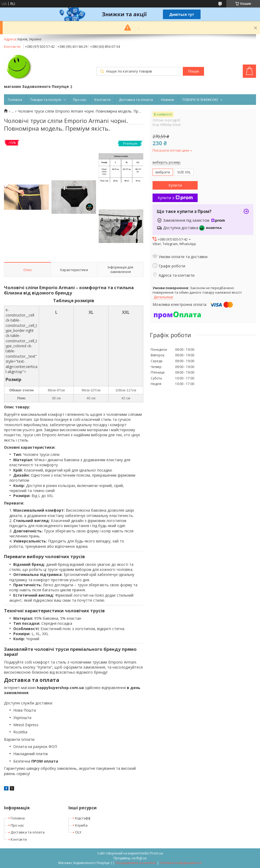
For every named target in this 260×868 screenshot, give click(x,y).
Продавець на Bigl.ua (130, 858)
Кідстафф (83, 818)
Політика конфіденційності (181, 863)
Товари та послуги (46, 100)
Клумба (81, 825)
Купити (175, 185)
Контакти (103, 100)
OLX (78, 832)
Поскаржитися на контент (136, 863)
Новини (168, 100)
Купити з (175, 198)
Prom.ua (157, 853)
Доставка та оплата (136, 100)
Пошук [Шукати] (193, 71)
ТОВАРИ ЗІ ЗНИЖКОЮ (200, 100)
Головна (15, 100)
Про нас (80, 100)
